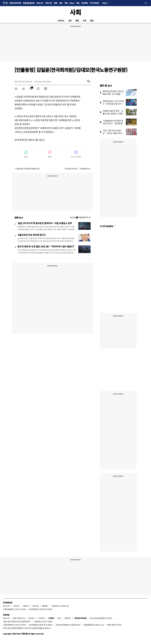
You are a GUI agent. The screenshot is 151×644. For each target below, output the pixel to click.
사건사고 (61, 21)
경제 (55, 3)
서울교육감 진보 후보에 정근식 (32, 235)
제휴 (14, 618)
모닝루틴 (85, 3)
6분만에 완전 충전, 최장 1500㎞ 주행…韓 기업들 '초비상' (114, 94)
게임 (78, 3)
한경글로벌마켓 (29, 3)
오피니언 (48, 3)
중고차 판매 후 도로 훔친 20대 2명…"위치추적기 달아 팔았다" (46, 246)
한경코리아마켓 (15, 3)
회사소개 (6, 606)
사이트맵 (41, 618)
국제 (66, 3)
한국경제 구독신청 (71, 169)
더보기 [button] (105, 3)
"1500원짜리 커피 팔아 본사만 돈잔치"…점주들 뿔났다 (113, 123)
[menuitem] (16, 89)
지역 (84, 21)
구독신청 (16, 606)
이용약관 (67, 618)
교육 (70, 21)
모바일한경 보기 (85, 169)
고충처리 (26, 606)
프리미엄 (95, 3)
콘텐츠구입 (21, 618)
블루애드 (45, 606)
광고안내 (35, 606)
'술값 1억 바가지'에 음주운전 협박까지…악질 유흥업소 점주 (45, 223)
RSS (59, 618)
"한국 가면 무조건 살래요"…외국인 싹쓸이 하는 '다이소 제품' (112, 133)
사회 (75, 12)
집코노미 (40, 3)
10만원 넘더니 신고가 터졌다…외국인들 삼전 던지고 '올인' (113, 104)
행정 (77, 21)
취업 (92, 21)
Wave (72, 3)
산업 (61, 3)
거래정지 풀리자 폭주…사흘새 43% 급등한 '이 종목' (113, 112)
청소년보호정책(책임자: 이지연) (101, 618)
